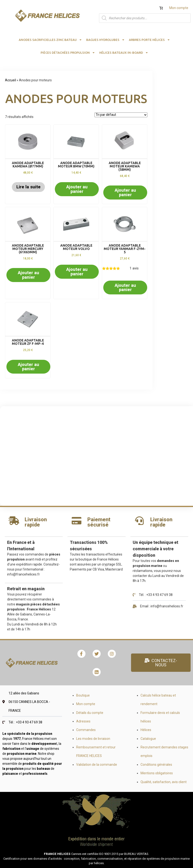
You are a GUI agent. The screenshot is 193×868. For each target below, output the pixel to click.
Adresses (83, 721)
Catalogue (148, 739)
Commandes (86, 730)
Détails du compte (90, 713)
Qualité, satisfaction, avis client (164, 782)
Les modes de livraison (93, 739)
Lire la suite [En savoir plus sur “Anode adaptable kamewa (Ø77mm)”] (28, 187)
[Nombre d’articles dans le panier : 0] (161, 8)
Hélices (146, 730)
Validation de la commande (97, 765)
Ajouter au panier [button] (77, 189)
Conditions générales (156, 765)
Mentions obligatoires (157, 773)
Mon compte (179, 8)
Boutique (83, 695)
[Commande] (121, 115)
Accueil (10, 80)
